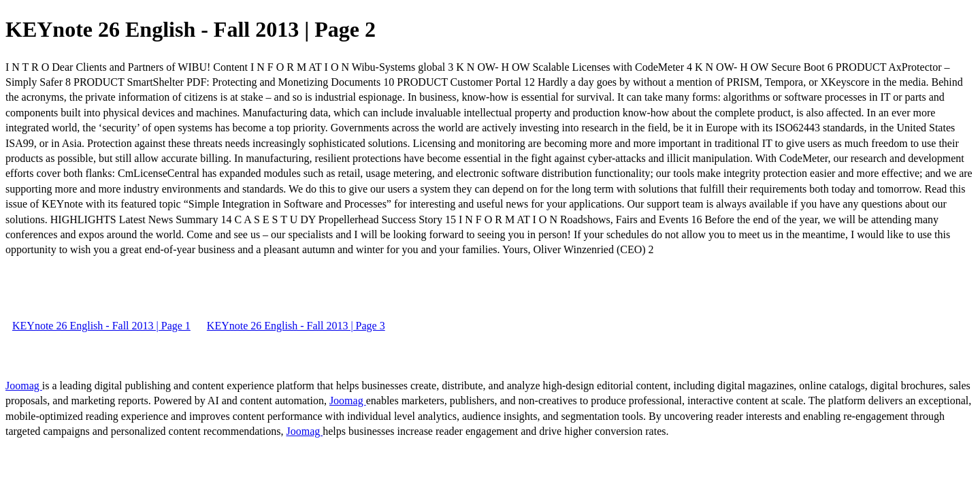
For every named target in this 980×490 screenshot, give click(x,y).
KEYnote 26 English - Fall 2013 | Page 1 (101, 326)
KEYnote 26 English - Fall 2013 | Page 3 (296, 326)
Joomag (24, 386)
